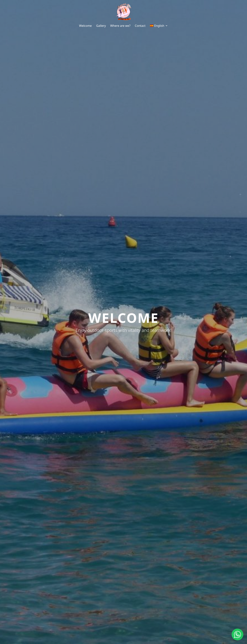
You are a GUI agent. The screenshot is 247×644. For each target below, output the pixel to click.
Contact (140, 26)
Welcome (85, 26)
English (159, 26)
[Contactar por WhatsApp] (237, 634)
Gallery (101, 26)
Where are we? (120, 26)
